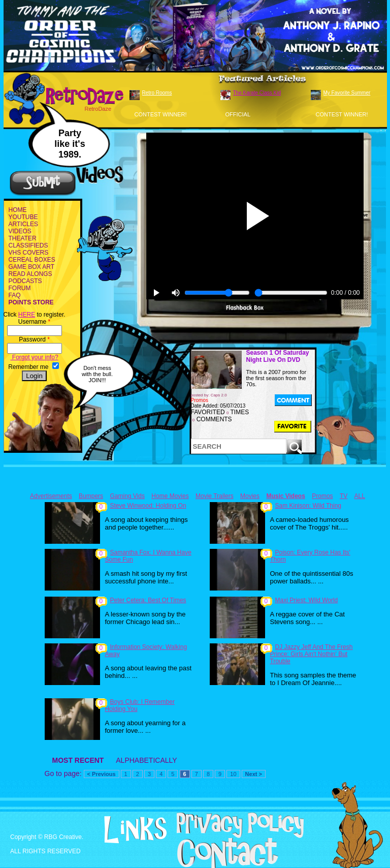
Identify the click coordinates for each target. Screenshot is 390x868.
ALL (360, 496)
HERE (27, 315)
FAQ (15, 295)
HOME (18, 210)
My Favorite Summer (347, 93)
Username (34, 322)
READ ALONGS (30, 274)
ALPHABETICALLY (146, 760)
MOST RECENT (78, 760)
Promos (322, 496)
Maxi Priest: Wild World (307, 600)
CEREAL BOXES (32, 260)
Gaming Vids (127, 496)
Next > (254, 774)
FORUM (20, 288)
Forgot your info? (35, 357)
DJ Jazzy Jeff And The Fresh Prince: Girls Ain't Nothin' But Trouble (312, 654)
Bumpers (91, 496)
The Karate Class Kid (257, 93)
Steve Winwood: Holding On (148, 506)
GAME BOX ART (31, 267)
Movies (250, 496)
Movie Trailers (215, 496)
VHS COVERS (29, 253)
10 (233, 774)
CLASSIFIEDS (28, 245)
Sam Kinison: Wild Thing (308, 506)
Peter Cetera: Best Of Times (148, 600)
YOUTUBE (23, 217)
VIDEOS (20, 231)
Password (34, 339)
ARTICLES (23, 224)
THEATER (23, 238)
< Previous (102, 774)
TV (344, 496)
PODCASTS (25, 281)
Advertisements (51, 496)
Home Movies (170, 496)
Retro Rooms (157, 93)
